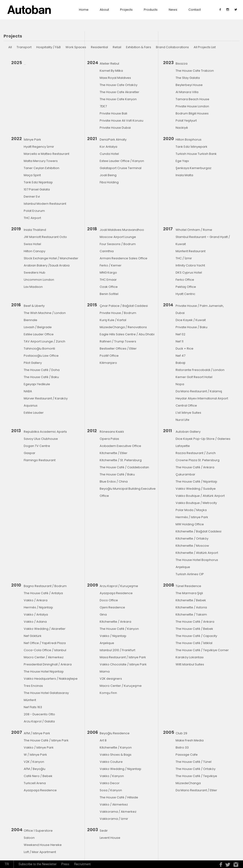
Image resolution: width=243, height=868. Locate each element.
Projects (126, 10)
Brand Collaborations (172, 47)
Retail (117, 47)
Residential (99, 47)
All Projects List (205, 47)
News (173, 10)
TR (7, 864)
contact (195, 10)
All (10, 47)
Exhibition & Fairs (139, 47)
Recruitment (82, 864)
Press (65, 864)
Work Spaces (76, 47)
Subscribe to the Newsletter (37, 864)
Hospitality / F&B (49, 47)
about (104, 10)
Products (151, 10)
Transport (24, 47)
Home (84, 10)
